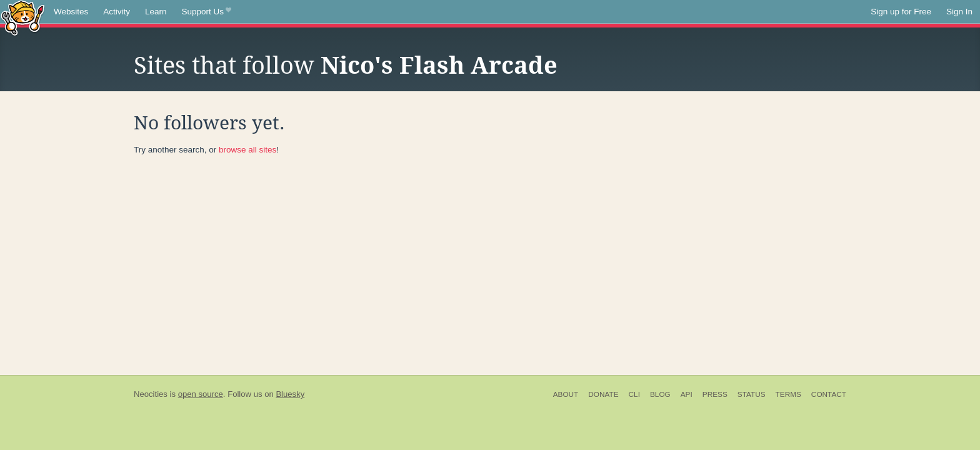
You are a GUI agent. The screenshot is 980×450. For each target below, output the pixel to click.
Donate (603, 394)
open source (201, 394)
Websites (71, 12)
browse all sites (247, 150)
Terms (788, 394)
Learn (156, 12)
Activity (117, 12)
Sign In (959, 12)
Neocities (151, 394)
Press (715, 394)
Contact (829, 394)
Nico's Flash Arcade (439, 66)
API (687, 394)
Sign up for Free (901, 12)
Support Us (207, 12)
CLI (634, 394)
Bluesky (290, 394)
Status (752, 394)
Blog (660, 394)
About (566, 394)
